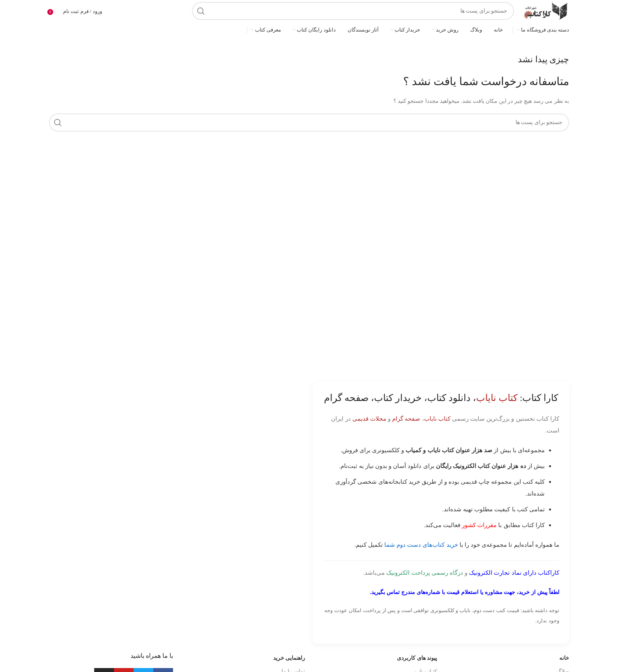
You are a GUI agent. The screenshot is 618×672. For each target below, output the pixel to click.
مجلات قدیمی (369, 419)
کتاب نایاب (437, 419)
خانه (564, 658)
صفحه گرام (406, 419)
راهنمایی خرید (289, 658)
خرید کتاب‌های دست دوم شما (421, 545)
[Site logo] (545, 10)
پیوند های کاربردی (417, 658)
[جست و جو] (353, 11)
